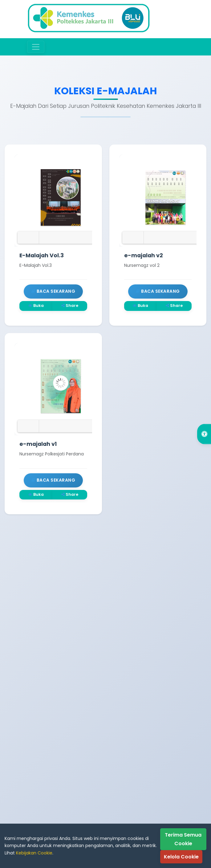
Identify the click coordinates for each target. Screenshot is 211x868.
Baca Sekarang (53, 291)
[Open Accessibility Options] (204, 434)
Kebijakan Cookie (34, 853)
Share (70, 306)
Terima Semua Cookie (183, 839)
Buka (36, 306)
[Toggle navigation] (36, 47)
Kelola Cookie (181, 857)
